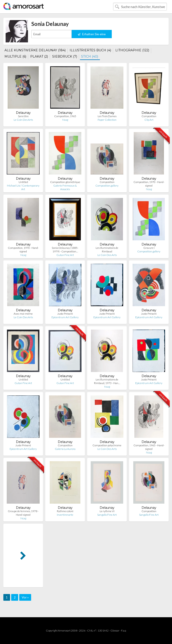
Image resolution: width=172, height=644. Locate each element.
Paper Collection (107, 120)
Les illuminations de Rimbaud (107, 250)
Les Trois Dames (107, 116)
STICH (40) (90, 56)
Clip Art (149, 120)
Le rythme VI (107, 511)
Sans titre (23, 116)
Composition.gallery (107, 186)
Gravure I (149, 248)
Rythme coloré (65, 511)
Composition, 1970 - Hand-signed (149, 184)
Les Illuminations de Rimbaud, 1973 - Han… (107, 381)
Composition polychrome (107, 445)
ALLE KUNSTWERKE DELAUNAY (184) (35, 50)
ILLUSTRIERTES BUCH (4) (90, 50)
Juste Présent (65, 314)
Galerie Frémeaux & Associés (65, 187)
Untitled (23, 182)
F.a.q (124, 630)
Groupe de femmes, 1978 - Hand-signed (23, 513)
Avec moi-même (23, 314)
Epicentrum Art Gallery (65, 317)
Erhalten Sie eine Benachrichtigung (92, 35)
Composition (149, 116)
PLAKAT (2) (39, 56)
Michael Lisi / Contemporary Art (23, 187)
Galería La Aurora (65, 449)
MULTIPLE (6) (15, 56)
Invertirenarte (65, 515)
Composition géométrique (65, 182)
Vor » (25, 597)
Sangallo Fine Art (107, 515)
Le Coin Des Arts (23, 120)
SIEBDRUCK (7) (65, 56)
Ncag (65, 120)
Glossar (115, 630)
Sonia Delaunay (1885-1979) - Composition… (65, 250)
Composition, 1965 (65, 116)
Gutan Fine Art (65, 255)
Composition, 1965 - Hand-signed (149, 447)
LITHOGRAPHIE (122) (132, 50)
